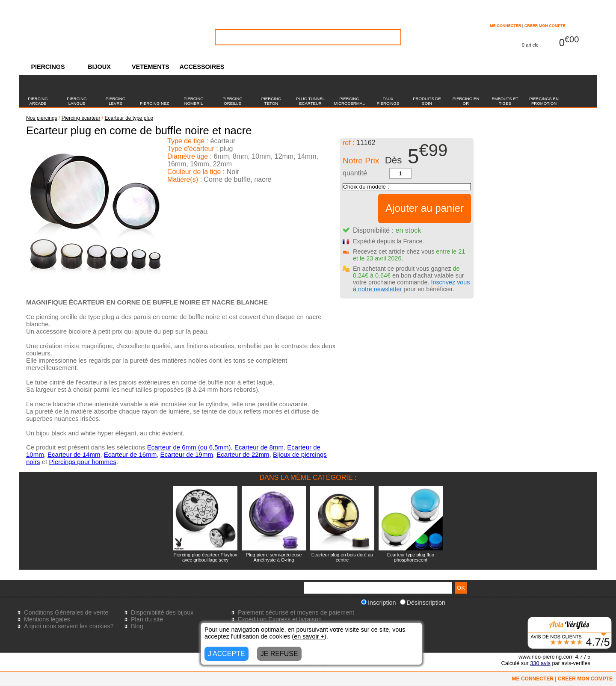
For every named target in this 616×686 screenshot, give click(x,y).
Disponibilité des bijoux (162, 612)
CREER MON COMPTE (545, 26)
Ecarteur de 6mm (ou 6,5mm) (189, 447)
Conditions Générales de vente (66, 612)
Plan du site (147, 619)
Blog (137, 626)
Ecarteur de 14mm (74, 454)
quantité (355, 173)
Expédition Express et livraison (280, 619)
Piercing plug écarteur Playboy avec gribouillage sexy (205, 557)
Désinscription (423, 603)
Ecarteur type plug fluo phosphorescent (411, 557)
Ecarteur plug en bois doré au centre (342, 557)
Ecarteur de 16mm (130, 454)
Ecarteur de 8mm (259, 447)
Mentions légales (47, 619)
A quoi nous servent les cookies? (69, 626)
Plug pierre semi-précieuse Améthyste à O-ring (274, 557)
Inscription (379, 603)
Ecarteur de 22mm (243, 454)
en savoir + (309, 636)
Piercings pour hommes (83, 462)
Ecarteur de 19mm (187, 454)
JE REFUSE (279, 654)
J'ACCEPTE (227, 654)
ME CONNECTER (505, 26)
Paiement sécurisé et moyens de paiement (296, 612)
